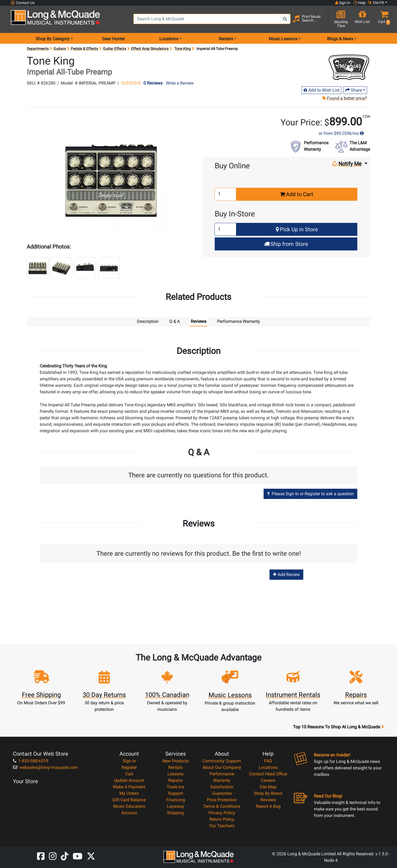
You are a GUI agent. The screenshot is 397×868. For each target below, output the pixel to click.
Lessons (175, 774)
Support (176, 793)
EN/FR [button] (376, 3)
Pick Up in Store (297, 229)
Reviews (268, 800)
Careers (268, 780)
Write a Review (180, 83)
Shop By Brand (268, 793)
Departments (38, 49)
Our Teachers (222, 825)
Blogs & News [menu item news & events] (340, 39)
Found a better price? (344, 98)
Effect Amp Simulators (150, 49)
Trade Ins (175, 787)
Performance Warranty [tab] (239, 321)
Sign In (129, 761)
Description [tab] (148, 321)
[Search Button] (285, 19)
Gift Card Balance (129, 800)
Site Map (268, 787)
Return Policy (222, 819)
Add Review (286, 574)
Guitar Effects (115, 49)
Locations (268, 767)
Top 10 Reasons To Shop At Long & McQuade (338, 727)
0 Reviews (153, 83)
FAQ (268, 761)
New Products (176, 761)
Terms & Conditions (222, 806)
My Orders (129, 793)
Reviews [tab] (198, 321)
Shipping (175, 812)
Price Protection (222, 800)
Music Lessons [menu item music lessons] (283, 39)
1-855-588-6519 (31, 761)
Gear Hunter (113, 39)
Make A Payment (129, 787)
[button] (383, 20)
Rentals (175, 767)
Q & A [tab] (175, 321)
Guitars (60, 49)
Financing (176, 800)
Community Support (222, 761)
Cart (129, 774)
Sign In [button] (343, 3)
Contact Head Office (268, 774)
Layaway (176, 806)
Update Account (129, 780)
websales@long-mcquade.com (45, 767)
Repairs (175, 780)
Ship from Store (286, 244)
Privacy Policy (222, 812)
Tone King (182, 49)
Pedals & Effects (84, 49)
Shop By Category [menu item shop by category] (53, 39)
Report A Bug (268, 806)
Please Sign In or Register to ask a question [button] (310, 493)
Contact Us (23, 3)
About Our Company (222, 767)
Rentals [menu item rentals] (226, 39)
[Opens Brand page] (349, 67)
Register (129, 767)
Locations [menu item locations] (169, 39)
